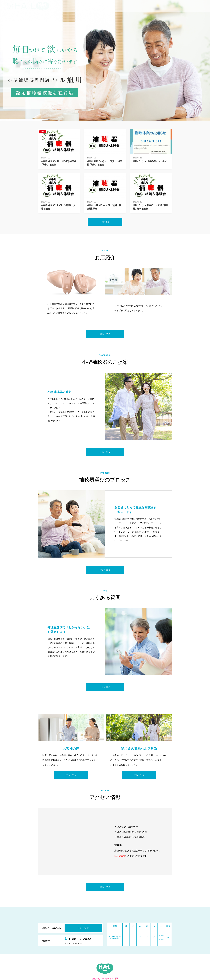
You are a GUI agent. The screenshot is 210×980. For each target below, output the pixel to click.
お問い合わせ (83, 928)
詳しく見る (105, 334)
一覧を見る (105, 222)
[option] (105, 60)
